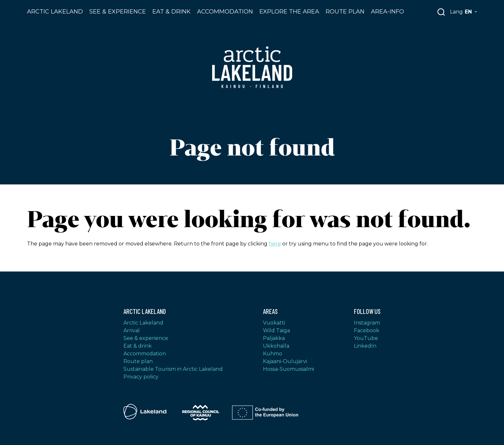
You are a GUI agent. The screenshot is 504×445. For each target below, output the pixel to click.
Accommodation (225, 12)
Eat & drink (171, 12)
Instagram (367, 323)
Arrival (132, 330)
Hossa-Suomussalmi (288, 369)
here (275, 244)
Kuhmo (273, 354)
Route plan (345, 12)
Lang (464, 12)
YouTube (366, 338)
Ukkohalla (276, 346)
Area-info (387, 12)
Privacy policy (141, 377)
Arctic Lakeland (55, 12)
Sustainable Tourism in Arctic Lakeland (173, 369)
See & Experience (118, 12)
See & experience (146, 338)
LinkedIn (365, 346)
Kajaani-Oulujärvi (285, 361)
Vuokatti (274, 323)
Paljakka (274, 338)
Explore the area (289, 12)
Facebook (367, 330)
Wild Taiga (276, 330)
